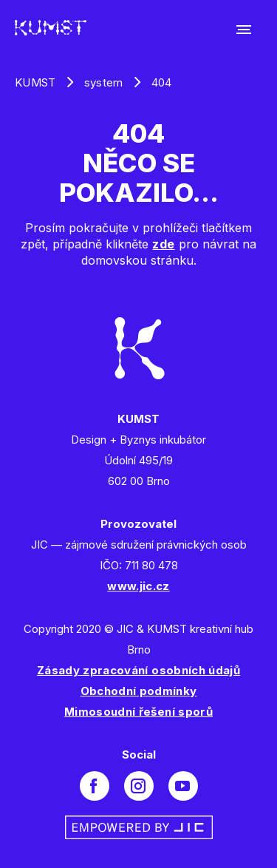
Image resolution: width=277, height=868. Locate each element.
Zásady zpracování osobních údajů (138, 670)
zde (163, 244)
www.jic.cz (138, 586)
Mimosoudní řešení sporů (138, 712)
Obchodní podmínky (139, 691)
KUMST (35, 82)
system (104, 82)
